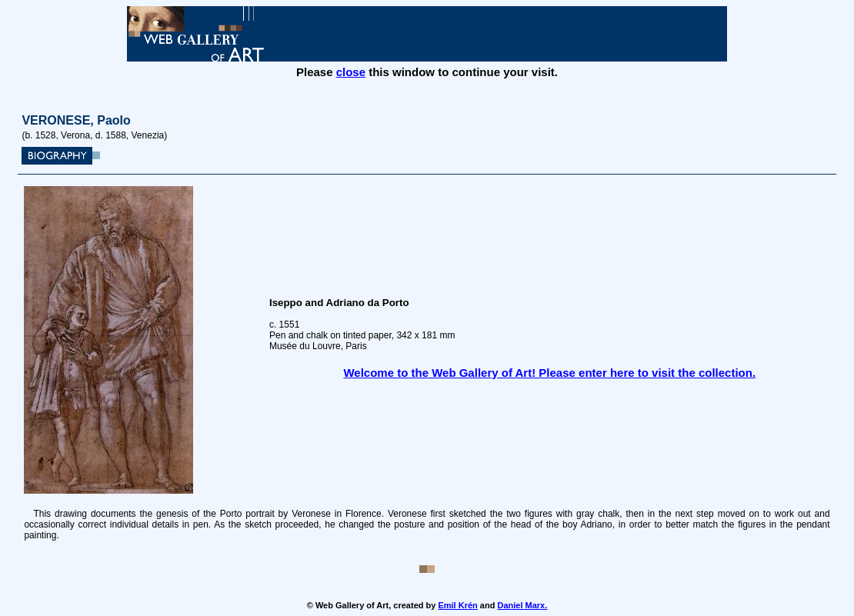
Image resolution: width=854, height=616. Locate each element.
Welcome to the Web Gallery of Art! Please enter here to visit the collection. (549, 373)
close (351, 72)
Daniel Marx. (522, 605)
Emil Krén (457, 605)
